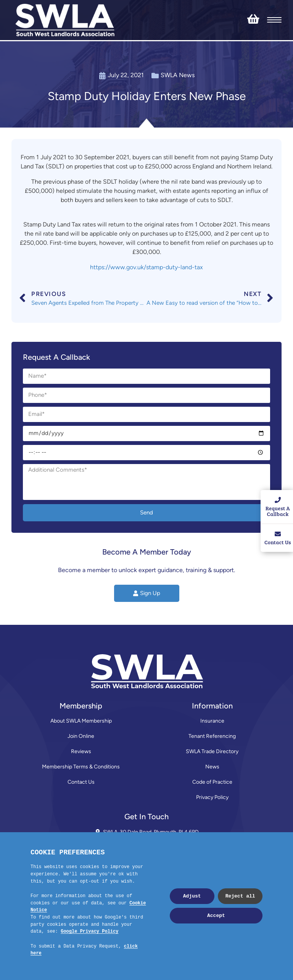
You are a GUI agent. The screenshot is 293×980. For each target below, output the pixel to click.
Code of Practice (212, 782)
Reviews (81, 751)
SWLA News (178, 75)
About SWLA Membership (81, 721)
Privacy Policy (212, 797)
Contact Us (81, 782)
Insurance (212, 721)
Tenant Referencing (212, 736)
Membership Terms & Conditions (81, 767)
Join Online (81, 736)
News (212, 767)
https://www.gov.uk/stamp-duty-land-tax (146, 267)
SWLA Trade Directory (212, 751)
